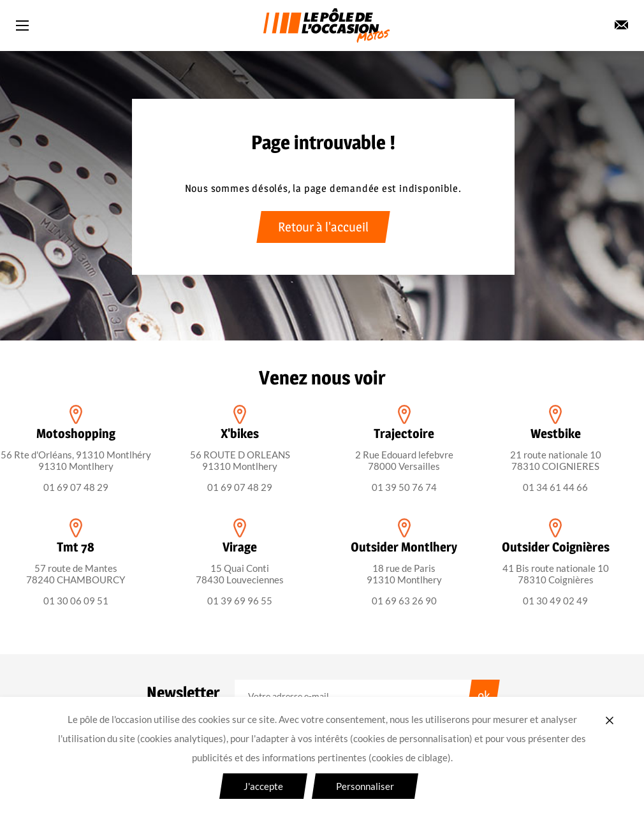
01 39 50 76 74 (404, 487)
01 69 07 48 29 (76, 487)
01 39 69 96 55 (240, 601)
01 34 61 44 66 (555, 487)
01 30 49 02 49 (555, 601)
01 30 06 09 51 (76, 601)
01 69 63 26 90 (404, 601)
